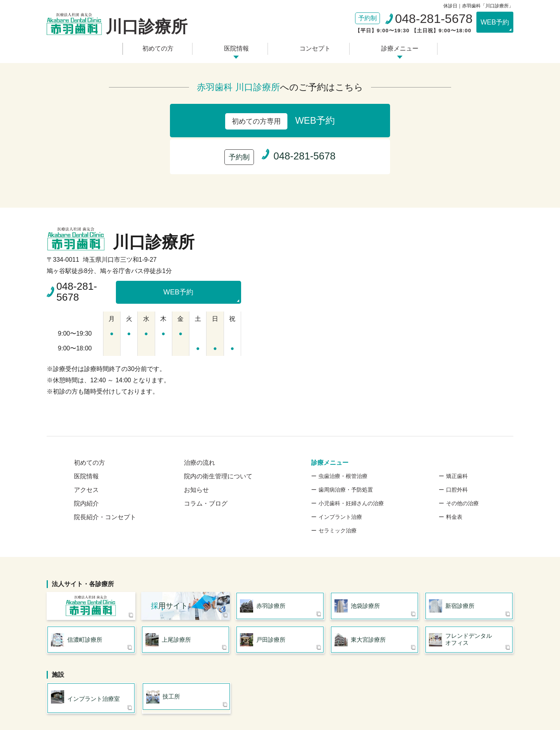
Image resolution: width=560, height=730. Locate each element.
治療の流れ (199, 421)
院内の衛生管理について (218, 435)
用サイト (169, 565)
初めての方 (162, 48)
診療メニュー (395, 48)
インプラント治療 (340, 475)
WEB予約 (492, 22)
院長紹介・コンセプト (105, 475)
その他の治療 (462, 462)
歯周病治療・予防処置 (346, 448)
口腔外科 (457, 448)
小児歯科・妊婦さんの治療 (351, 462)
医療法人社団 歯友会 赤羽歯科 (91, 565)
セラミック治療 (338, 489)
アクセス (86, 448)
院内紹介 (86, 462)
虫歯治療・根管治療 (343, 434)
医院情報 (238, 48)
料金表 (454, 475)
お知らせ (196, 448)
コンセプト (313, 48)
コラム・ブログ (206, 462)
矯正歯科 (457, 434)
